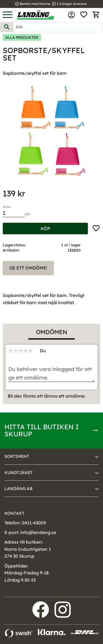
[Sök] (7, 27)
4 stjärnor (26, 351)
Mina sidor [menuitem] (71, 15)
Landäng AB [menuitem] (18, 488)
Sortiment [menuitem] (17, 456)
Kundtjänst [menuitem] (19, 473)
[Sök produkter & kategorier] (58, 27)
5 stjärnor (30, 351)
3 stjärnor (21, 351)
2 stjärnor (16, 351)
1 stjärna (11, 351)
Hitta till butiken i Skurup (41, 430)
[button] (8, 15)
